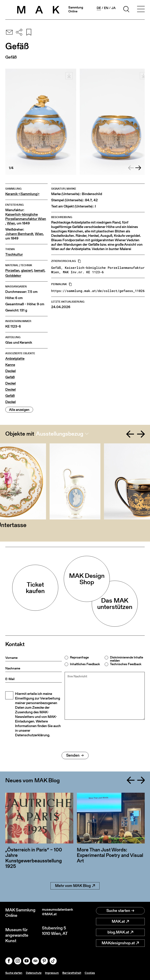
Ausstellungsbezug (60, 434)
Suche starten (120, 911)
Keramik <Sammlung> (22, 194)
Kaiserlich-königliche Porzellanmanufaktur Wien (26, 217)
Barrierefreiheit (78, 973)
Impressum (57, 973)
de (99, 8)
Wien (11, 223)
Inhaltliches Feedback (85, 664)
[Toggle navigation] (141, 10)
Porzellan (12, 271)
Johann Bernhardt (19, 234)
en (106, 8)
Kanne (10, 365)
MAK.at (120, 921)
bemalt (39, 271)
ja (114, 8)
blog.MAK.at (120, 932)
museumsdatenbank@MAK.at (58, 913)
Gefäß (10, 377)
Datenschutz (37, 973)
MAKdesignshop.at (120, 943)
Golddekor (13, 276)
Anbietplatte (15, 359)
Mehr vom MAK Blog (75, 886)
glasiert (27, 271)
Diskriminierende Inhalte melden (127, 659)
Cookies (98, 973)
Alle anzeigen (19, 410)
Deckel (11, 371)
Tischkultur (14, 254)
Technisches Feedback (126, 664)
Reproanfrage (79, 657)
